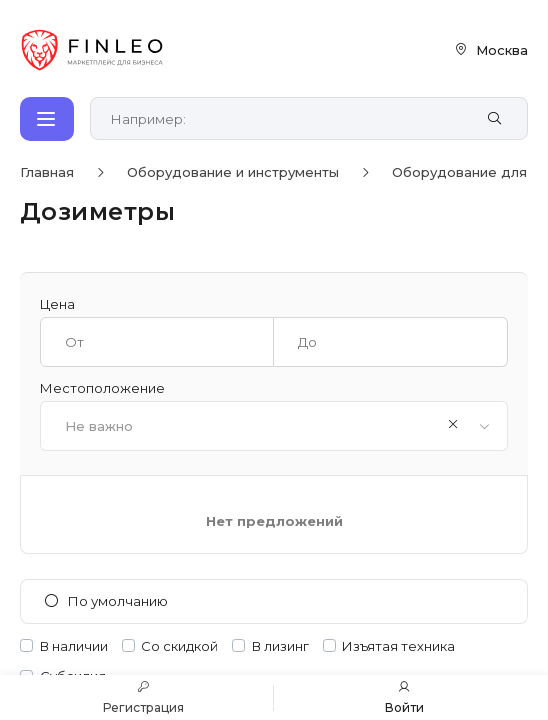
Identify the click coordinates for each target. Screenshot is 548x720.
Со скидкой (179, 646)
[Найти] (494, 119)
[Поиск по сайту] (287, 119)
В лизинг (280, 646)
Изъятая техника (398, 646)
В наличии (74, 646)
